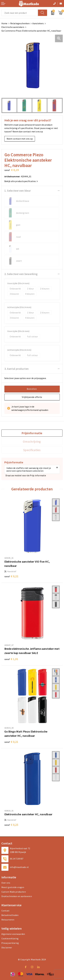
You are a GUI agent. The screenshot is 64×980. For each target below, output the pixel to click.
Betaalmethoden (10, 915)
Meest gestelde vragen (13, 887)
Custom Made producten (14, 892)
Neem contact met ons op (20, 139)
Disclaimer (7, 947)
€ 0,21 (11, 742)
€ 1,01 (11, 659)
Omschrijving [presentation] (32, 441)
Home (4, 23)
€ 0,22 (11, 576)
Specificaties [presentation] (32, 450)
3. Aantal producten (17, 369)
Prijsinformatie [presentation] (32, 433)
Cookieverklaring (10, 938)
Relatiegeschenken (20, 23)
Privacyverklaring (10, 943)
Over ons (6, 883)
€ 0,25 (11, 825)
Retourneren (8, 920)
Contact (5, 911)
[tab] (32, 433)
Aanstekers (38, 23)
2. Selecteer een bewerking (21, 274)
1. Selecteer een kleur (18, 191)
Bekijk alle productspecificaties (21, 181)
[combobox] (20, 13)
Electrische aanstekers (13, 27)
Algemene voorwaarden (13, 934)
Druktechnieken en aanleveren (17, 896)
